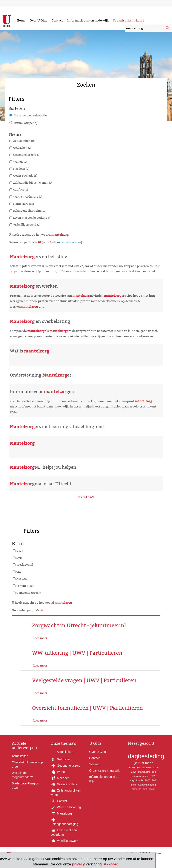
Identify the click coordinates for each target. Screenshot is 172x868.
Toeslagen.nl (25, 564)
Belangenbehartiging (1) (29, 211)
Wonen (58, 772)
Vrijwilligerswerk (64, 841)
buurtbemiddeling (147, 785)
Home (21, 20)
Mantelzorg (61, 813)
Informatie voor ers (43, 392)
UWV (20, 551)
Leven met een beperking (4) (32, 218)
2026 (134, 772)
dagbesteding (146, 756)
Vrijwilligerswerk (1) (27, 224)
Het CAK (22, 578)
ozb (145, 789)
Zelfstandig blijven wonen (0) (33, 183)
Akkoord (111, 864)
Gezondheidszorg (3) (27, 155)
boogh (152, 789)
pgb (154, 772)
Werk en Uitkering (66, 807)
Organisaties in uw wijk (104, 770)
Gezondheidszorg (66, 766)
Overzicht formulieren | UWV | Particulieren (87, 708)
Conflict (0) (21, 189)
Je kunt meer (25, 586)
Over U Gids (38, 20)
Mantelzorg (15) (23, 204)
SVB (19, 558)
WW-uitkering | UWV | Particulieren (77, 653)
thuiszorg (136, 776)
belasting (137, 789)
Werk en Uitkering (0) (28, 197)
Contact (57, 20)
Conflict (59, 801)
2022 (153, 776)
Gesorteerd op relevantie (30, 115)
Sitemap (95, 764)
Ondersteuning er (41, 375)
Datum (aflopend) (25, 123)
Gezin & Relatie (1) (25, 175)
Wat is (30, 351)
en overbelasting (40, 321)
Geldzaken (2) (22, 148)
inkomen (135, 767)
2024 (155, 780)
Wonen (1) (20, 162)
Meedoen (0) (21, 169)
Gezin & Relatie (64, 784)
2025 (155, 767)
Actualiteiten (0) (24, 141)
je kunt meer (144, 763)
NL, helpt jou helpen (43, 467)
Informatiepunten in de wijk (88, 20)
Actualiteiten (20, 756)
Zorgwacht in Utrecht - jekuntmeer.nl (79, 625)
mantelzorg (144, 772)
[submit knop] (168, 29)
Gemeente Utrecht (29, 593)
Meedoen (60, 778)
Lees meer (40, 638)
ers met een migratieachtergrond (57, 427)
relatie (146, 776)
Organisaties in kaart (128, 20)
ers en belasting (39, 257)
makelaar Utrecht (41, 484)
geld (133, 785)
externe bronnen (69, 242)
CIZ (19, 572)
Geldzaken (61, 759)
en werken (34, 286)
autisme (147, 767)
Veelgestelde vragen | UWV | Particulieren (84, 680)
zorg (132, 780)
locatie (140, 780)
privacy (78, 864)
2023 (148, 780)
